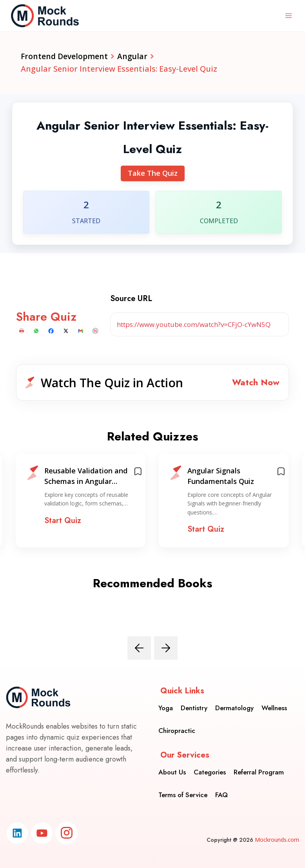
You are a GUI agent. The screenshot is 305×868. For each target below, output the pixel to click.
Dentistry (194, 707)
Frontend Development (65, 57)
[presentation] (139, 650)
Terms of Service (183, 794)
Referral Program (259, 771)
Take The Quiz (153, 174)
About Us (172, 771)
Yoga (166, 707)
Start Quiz (63, 522)
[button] (152, 383)
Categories (210, 771)
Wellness (274, 707)
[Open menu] (288, 15)
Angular (134, 57)
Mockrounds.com (277, 840)
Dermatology (234, 707)
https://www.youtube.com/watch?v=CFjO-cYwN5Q (194, 325)
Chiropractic (177, 730)
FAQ (221, 794)
